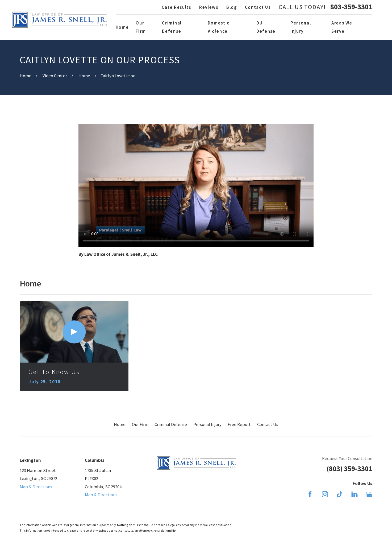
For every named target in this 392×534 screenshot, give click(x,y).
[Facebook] (310, 494)
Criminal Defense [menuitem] (172, 27)
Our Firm (140, 424)
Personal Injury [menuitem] (301, 27)
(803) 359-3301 (349, 469)
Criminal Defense (171, 424)
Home (120, 424)
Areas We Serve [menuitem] (342, 27)
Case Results (176, 7)
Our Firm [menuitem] (141, 27)
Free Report (239, 424)
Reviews (209, 7)
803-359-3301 (351, 7)
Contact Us (258, 7)
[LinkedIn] (354, 494)
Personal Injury (207, 424)
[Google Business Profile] (369, 494)
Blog (232, 7)
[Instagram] (325, 494)
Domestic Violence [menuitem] (219, 27)
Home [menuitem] (122, 27)
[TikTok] (339, 494)
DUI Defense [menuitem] (266, 27)
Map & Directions (36, 487)
